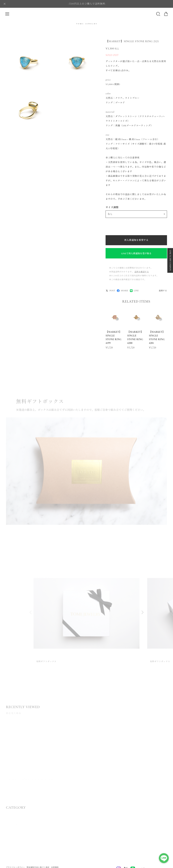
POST (110, 291)
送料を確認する (142, 272)
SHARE (122, 291)
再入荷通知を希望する (136, 240)
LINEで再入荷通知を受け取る (136, 254)
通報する (163, 291)
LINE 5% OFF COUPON (170, 260)
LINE (134, 291)
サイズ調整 (112, 207)
